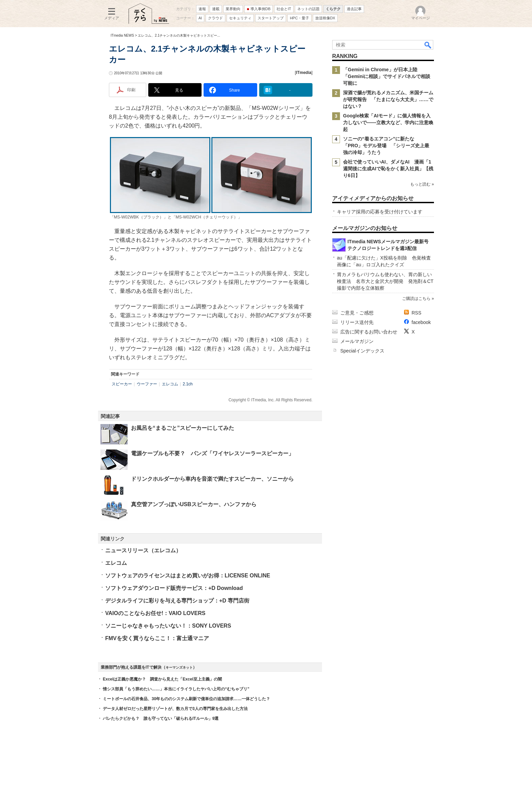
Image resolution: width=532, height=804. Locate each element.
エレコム (170, 384)
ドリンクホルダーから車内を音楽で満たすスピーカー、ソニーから (212, 479)
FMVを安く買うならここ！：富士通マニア (157, 638)
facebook (421, 322)
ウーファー (147, 384)
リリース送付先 (357, 322)
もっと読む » (422, 184)
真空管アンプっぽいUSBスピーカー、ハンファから (194, 504)
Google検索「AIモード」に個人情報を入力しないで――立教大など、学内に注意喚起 (388, 122)
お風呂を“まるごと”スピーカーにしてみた (183, 428)
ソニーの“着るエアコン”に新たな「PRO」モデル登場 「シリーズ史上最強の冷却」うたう (386, 146)
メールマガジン (357, 341)
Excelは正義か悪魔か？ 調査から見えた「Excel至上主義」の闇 (162, 679)
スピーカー (122, 384)
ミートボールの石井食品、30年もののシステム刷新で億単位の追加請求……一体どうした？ (186, 699)
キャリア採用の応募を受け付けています (380, 212)
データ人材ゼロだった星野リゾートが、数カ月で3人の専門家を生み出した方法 (175, 709)
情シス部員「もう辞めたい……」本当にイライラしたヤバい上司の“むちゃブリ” (176, 689)
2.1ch (187, 384)
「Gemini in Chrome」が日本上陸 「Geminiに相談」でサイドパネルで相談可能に (387, 76)
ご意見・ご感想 (357, 313)
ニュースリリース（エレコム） (143, 550)
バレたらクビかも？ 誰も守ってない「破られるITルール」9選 (161, 719)
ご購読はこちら (416, 299)
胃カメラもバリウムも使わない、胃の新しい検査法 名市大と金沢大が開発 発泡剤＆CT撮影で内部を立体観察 (385, 281)
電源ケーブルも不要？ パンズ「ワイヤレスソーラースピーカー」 (212, 453)
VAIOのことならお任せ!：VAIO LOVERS (155, 613)
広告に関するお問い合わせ (369, 332)
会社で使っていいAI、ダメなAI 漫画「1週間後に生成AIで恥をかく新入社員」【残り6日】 (388, 169)
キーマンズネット (179, 667)
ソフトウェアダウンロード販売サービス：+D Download (174, 588)
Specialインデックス (362, 351)
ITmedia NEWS (122, 35)
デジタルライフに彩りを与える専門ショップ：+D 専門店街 (177, 601)
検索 (428, 45)
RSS (416, 313)
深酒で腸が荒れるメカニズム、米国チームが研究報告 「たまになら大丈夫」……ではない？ (388, 99)
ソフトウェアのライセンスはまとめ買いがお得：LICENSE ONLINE (188, 576)
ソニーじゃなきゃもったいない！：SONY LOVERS (168, 626)
